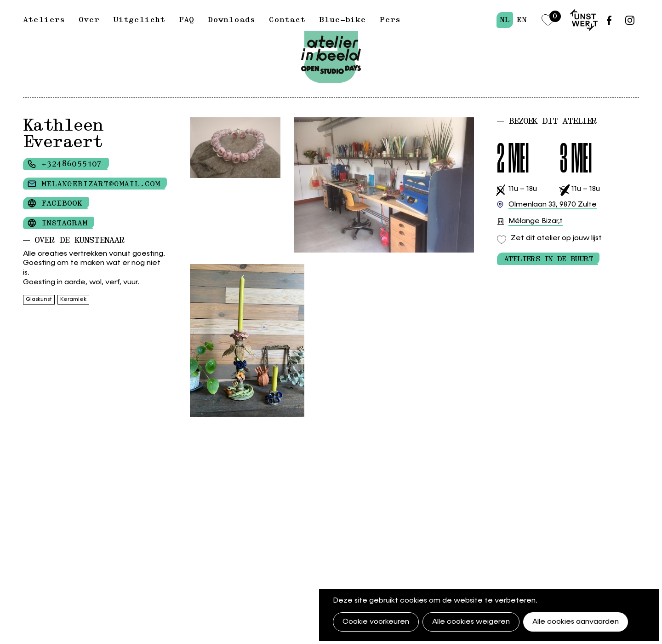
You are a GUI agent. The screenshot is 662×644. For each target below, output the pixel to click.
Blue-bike (342, 20)
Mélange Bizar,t (536, 222)
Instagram (64, 223)
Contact (287, 20)
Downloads (231, 20)
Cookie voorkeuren (376, 622)
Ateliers (44, 20)
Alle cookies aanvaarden (576, 622)
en (522, 20)
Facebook (62, 203)
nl (505, 20)
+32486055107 (72, 164)
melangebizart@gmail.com (101, 184)
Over (89, 20)
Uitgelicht (139, 20)
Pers (390, 20)
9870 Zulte (553, 205)
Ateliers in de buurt (548, 259)
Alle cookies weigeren (471, 622)
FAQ (186, 20)
